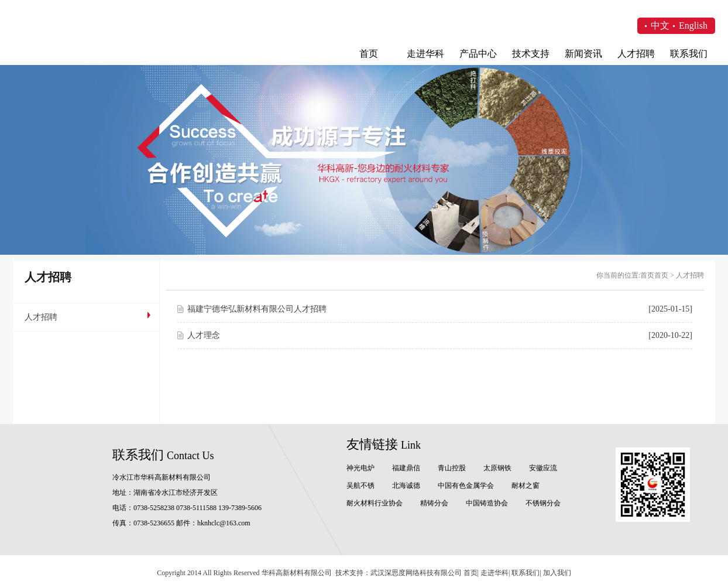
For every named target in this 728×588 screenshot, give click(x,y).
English (693, 25)
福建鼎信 (406, 468)
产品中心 (478, 54)
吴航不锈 (360, 486)
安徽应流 (543, 468)
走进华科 (425, 54)
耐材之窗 (526, 486)
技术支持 (531, 54)
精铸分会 (434, 503)
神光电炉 (360, 468)
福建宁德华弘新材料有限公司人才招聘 (257, 309)
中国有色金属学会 (466, 486)
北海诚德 (406, 486)
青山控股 (452, 468)
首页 (369, 54)
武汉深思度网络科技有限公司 (416, 573)
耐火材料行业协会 (375, 503)
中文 (660, 25)
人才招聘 (636, 54)
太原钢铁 (497, 468)
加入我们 (557, 573)
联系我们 (689, 54)
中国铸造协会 (487, 503)
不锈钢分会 (543, 503)
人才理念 (204, 335)
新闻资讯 (583, 54)
